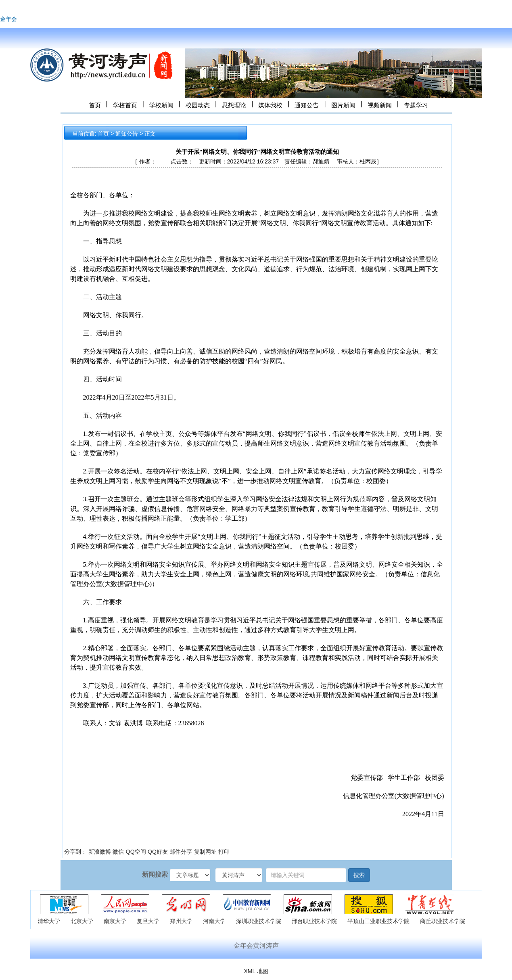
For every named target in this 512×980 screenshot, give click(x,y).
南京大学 (115, 921)
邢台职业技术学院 (314, 921)
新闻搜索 (155, 874)
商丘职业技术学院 (443, 921)
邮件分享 (181, 852)
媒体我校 (270, 105)
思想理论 (234, 105)
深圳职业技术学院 (259, 921)
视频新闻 (380, 105)
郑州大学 (181, 921)
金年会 (8, 19)
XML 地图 (256, 971)
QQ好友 (158, 852)
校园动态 (198, 105)
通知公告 (307, 105)
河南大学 (214, 921)
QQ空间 (136, 852)
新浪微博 (100, 852)
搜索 (359, 875)
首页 (95, 105)
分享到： (75, 852)
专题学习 (416, 105)
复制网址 (205, 852)
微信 (118, 852)
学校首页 (125, 105)
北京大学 (82, 921)
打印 (224, 852)
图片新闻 (343, 105)
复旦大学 (148, 921)
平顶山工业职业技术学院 (378, 921)
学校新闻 (161, 105)
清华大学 (49, 921)
